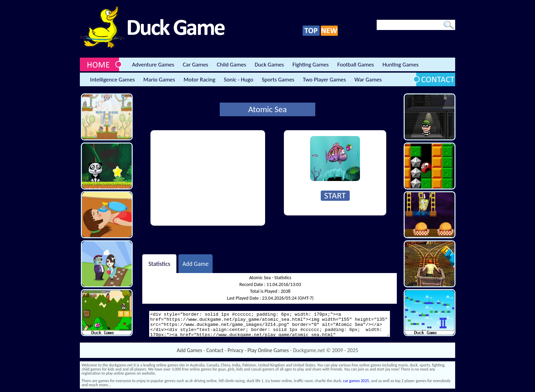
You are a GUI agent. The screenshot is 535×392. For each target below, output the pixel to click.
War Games (368, 80)
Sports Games (278, 80)
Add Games (189, 350)
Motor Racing (199, 80)
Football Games (355, 65)
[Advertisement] (208, 178)
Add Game (196, 263)
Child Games (231, 65)
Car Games (196, 65)
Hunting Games (401, 65)
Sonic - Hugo (238, 80)
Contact (215, 350)
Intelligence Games (112, 80)
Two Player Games (324, 80)
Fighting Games (310, 65)
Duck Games (269, 65)
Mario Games (159, 80)
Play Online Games (268, 350)
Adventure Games (153, 65)
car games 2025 (356, 381)
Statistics (159, 263)
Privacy (235, 350)
